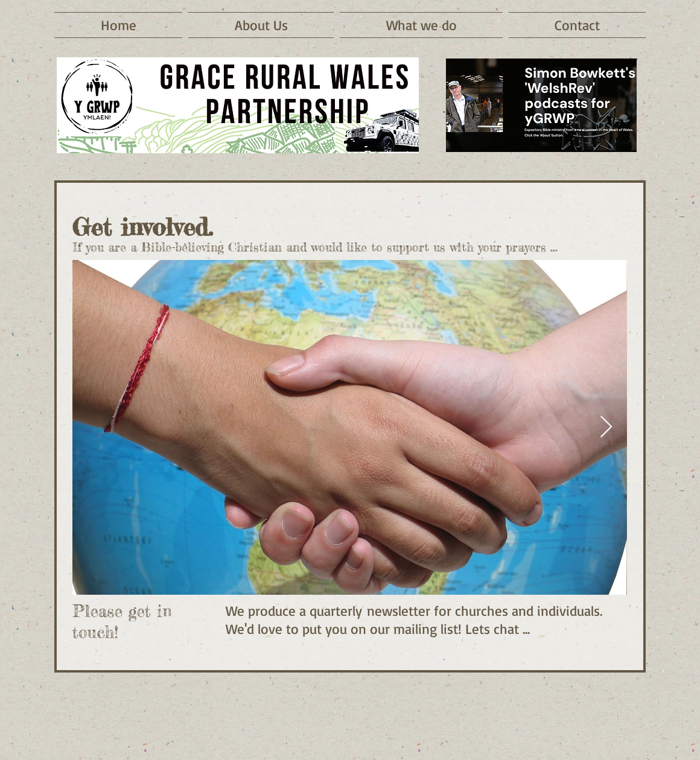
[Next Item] (606, 427)
